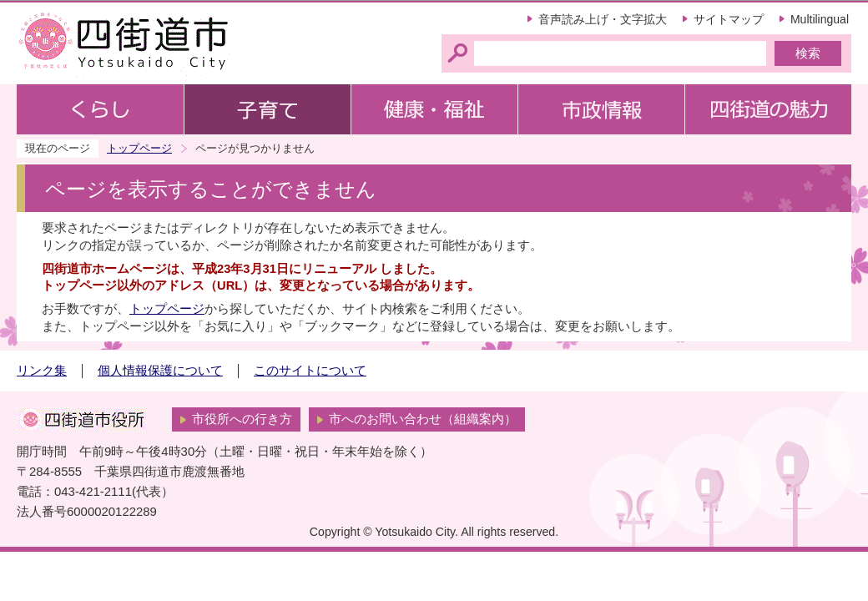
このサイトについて (310, 371)
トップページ (139, 148)
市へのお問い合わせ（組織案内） (423, 419)
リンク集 (42, 371)
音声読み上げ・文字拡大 (603, 19)
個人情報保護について (160, 371)
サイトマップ (729, 19)
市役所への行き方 (242, 419)
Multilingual (820, 19)
